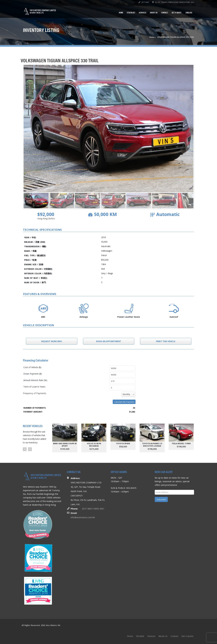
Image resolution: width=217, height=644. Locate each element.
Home (121, 12)
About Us (154, 12)
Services (143, 12)
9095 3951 (99, 509)
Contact (165, 12)
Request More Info (52, 341)
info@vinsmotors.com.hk (83, 517)
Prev (25, 449)
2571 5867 (144, 2)
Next (30, 449)
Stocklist (131, 12)
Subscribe (161, 499)
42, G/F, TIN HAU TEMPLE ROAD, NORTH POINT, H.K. (173, 2)
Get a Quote (177, 12)
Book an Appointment (109, 341)
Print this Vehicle (166, 341)
